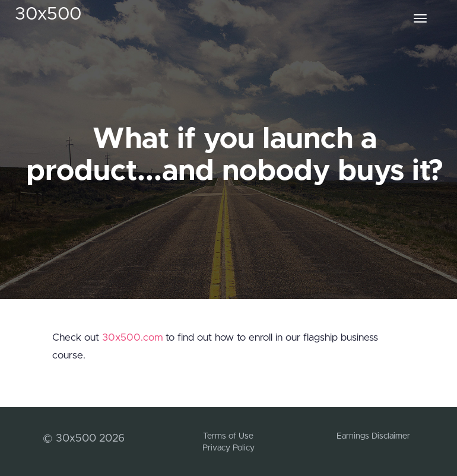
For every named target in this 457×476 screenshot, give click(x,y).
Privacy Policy (228, 448)
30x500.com (132, 337)
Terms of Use (228, 436)
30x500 (48, 14)
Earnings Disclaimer (373, 436)
